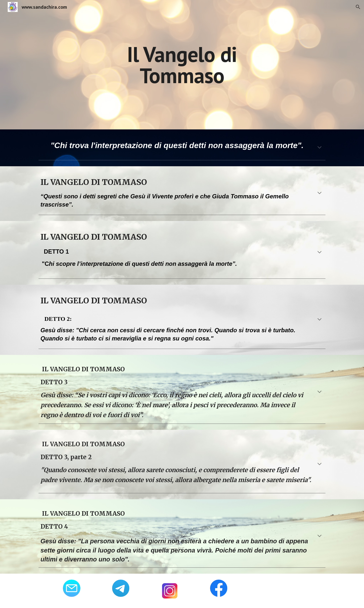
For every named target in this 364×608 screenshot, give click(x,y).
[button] (358, 7)
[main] (182, 65)
